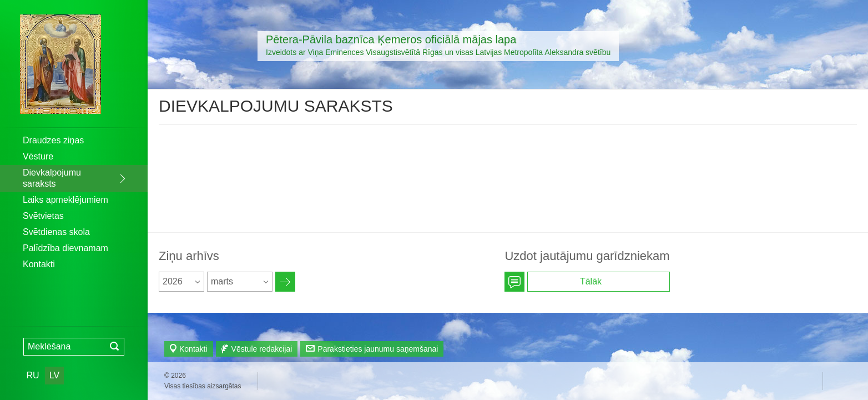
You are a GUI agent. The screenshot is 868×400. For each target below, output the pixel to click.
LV (54, 375)
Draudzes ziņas (53, 140)
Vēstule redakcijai (262, 349)
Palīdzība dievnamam (65, 248)
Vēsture (38, 156)
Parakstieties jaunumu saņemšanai (378, 349)
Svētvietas (43, 216)
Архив (285, 282)
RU (32, 375)
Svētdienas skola (56, 232)
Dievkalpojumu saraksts (52, 178)
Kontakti (39, 264)
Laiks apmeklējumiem (65, 200)
